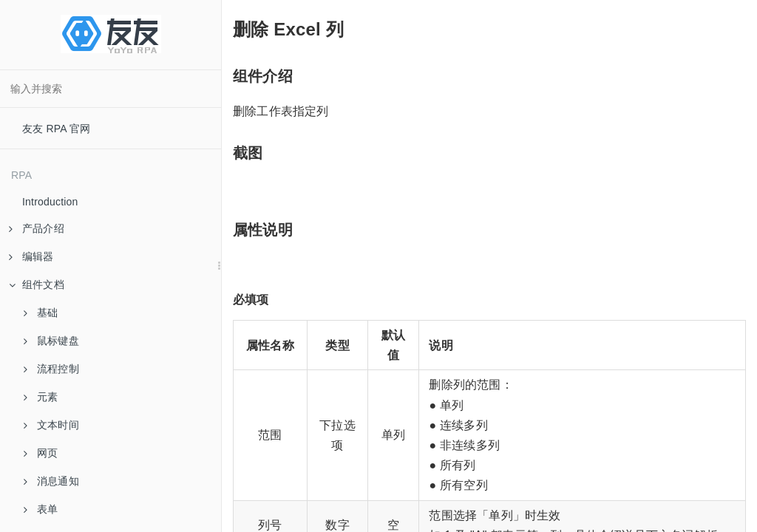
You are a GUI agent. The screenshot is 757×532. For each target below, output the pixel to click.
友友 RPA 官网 (57, 129)
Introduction (50, 202)
